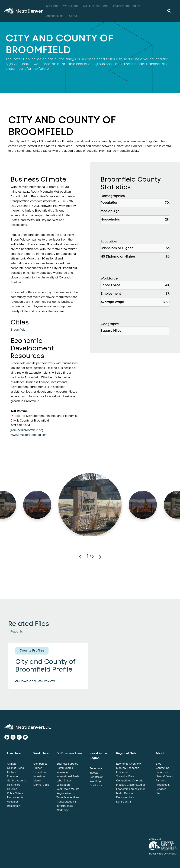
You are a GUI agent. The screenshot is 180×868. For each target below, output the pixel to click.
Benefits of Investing (96, 779)
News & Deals (164, 776)
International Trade (68, 776)
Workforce (63, 810)
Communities (65, 768)
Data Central (124, 802)
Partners (161, 781)
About (73, 16)
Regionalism (64, 793)
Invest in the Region (127, 6)
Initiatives (162, 772)
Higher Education (40, 770)
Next (100, 557)
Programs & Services (163, 787)
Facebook (10, 737)
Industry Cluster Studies (131, 785)
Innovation (63, 772)
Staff (159, 793)
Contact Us (163, 768)
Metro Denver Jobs (41, 783)
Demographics (125, 797)
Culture (12, 772)
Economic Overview (128, 764)
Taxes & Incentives (68, 797)
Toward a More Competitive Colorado (130, 778)
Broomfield (18, 330)
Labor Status (64, 781)
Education (13, 776)
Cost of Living (15, 768)
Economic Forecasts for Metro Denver (131, 791)
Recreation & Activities (15, 800)
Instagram (16, 737)
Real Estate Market (68, 789)
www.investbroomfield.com (29, 435)
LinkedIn (22, 737)
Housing (12, 789)
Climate (12, 764)
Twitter (28, 737)
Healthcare (14, 785)
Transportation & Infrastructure (66, 804)
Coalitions (96, 785)
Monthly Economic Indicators (128, 770)
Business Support (67, 764)
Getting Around (17, 781)
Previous (80, 557)
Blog (159, 764)
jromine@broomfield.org (27, 430)
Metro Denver (28, 10)
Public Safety (15, 793)
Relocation (14, 806)
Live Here (52, 6)
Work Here (71, 6)
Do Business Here (96, 6)
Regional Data (54, 16)
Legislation (63, 785)
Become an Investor (96, 771)
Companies (40, 764)
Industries (39, 776)
